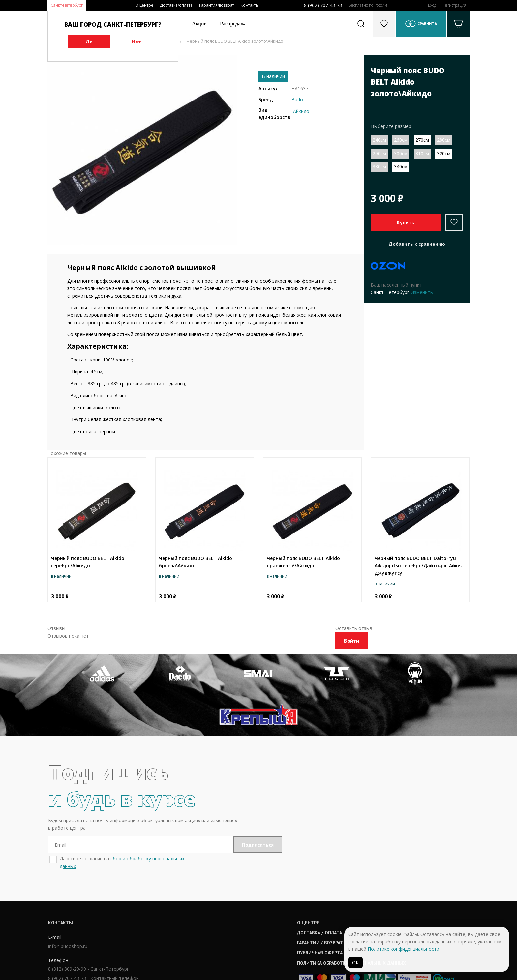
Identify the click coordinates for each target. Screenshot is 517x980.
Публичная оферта (239, 913)
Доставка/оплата (176, 5)
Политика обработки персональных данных (271, 923)
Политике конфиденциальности (403, 949)
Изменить (422, 292)
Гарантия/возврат (217, 5)
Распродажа (233, 24)
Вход (432, 5)
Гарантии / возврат (239, 903)
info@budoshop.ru (67, 907)
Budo (297, 99)
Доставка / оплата (239, 893)
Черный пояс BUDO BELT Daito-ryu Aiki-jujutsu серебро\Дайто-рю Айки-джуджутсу (419, 565)
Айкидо (301, 111)
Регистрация (455, 5)
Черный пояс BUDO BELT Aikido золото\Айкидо (235, 41)
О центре (144, 5)
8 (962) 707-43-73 (323, 5)
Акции (199, 24)
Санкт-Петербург (67, 5)
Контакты (250, 5)
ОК (355, 962)
